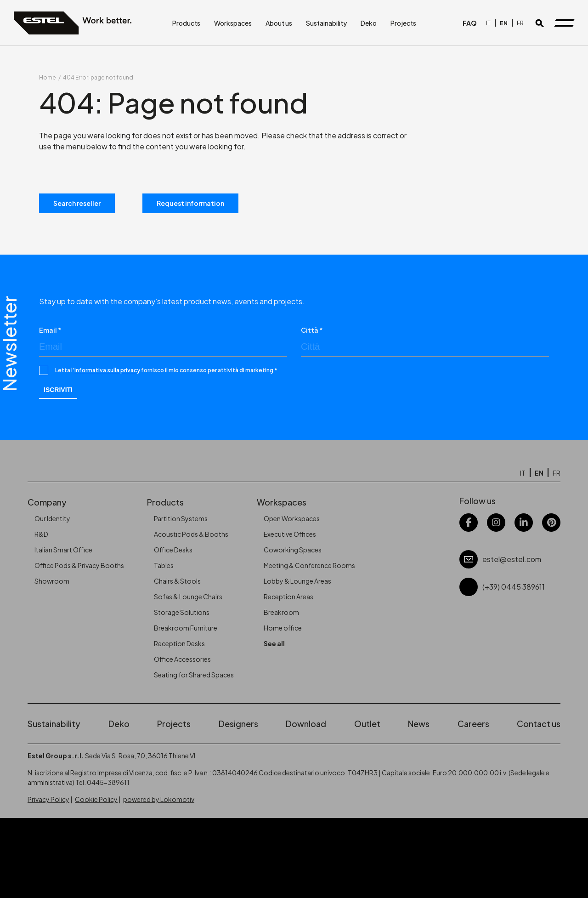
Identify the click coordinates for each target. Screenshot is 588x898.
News (419, 724)
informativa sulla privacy (107, 370)
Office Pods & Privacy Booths (79, 565)
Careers (473, 724)
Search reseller (77, 203)
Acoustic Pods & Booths (191, 534)
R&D (41, 534)
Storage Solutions (182, 612)
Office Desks (173, 550)
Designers (238, 724)
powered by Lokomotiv (159, 799)
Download (306, 724)
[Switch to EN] (504, 23)
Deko (369, 23)
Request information (190, 203)
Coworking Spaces (293, 550)
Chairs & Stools (177, 581)
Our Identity (52, 518)
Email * (50, 330)
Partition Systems (181, 518)
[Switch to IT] (488, 23)
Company (47, 502)
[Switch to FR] (520, 23)
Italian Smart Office (63, 550)
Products (186, 23)
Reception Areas (288, 597)
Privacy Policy (48, 799)
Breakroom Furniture (186, 628)
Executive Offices (290, 534)
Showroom (52, 581)
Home (48, 77)
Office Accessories (182, 659)
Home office (283, 628)
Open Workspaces (292, 518)
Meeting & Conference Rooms (309, 565)
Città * (312, 330)
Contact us (539, 724)
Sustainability (326, 23)
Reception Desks (179, 643)
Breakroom (281, 612)
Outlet (367, 724)
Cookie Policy (96, 799)
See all (274, 643)
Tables (164, 565)
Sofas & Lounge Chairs (188, 597)
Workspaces (233, 23)
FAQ (470, 23)
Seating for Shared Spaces (194, 675)
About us (279, 23)
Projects (403, 23)
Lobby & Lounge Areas (297, 581)
